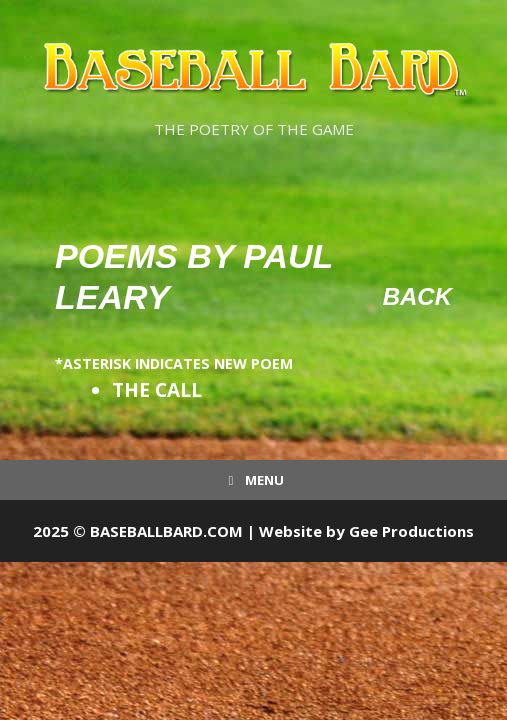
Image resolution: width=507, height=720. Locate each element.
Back (417, 296)
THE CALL (157, 390)
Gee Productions (411, 531)
